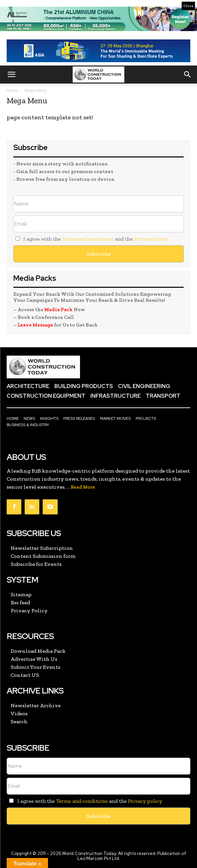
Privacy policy (151, 239)
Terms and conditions (88, 239)
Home (12, 90)
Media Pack (58, 309)
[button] (11, 75)
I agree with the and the (91, 239)
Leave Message (36, 325)
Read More (83, 487)
